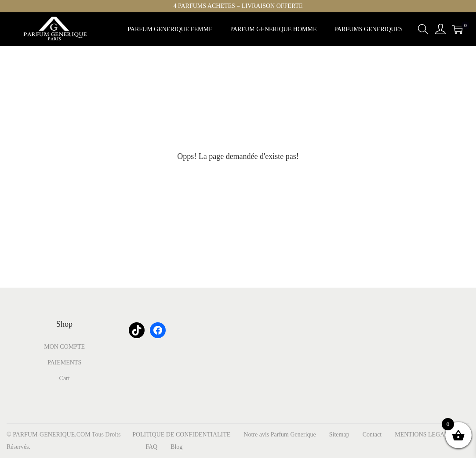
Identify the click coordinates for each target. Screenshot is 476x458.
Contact (372, 435)
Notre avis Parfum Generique (280, 435)
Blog (176, 447)
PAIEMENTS (64, 362)
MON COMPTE (64, 347)
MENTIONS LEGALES (425, 435)
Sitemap (339, 435)
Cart (65, 378)
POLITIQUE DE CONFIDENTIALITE (181, 435)
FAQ (151, 447)
